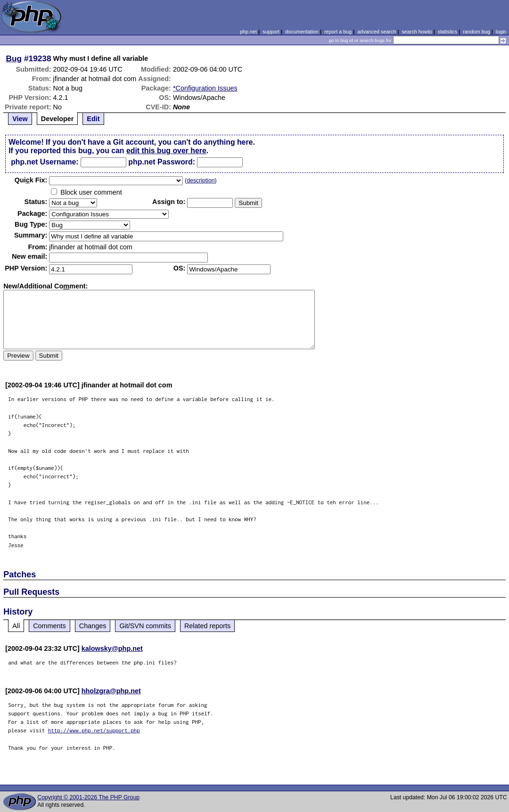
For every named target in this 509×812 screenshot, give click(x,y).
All (16, 626)
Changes (93, 626)
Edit (93, 119)
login (501, 32)
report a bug (338, 32)
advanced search (377, 32)
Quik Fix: (31, 180)
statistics (447, 32)
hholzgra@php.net (111, 691)
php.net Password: (162, 162)
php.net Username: (45, 162)
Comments (49, 626)
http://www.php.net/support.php (94, 730)
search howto (417, 32)
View (20, 119)
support (271, 32)
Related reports (207, 626)
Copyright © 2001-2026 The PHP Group (88, 797)
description (201, 180)
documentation (302, 32)
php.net (248, 32)
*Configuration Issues (205, 88)
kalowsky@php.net (112, 648)
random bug (476, 32)
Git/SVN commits (145, 626)
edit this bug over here (166, 151)
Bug (14, 58)
